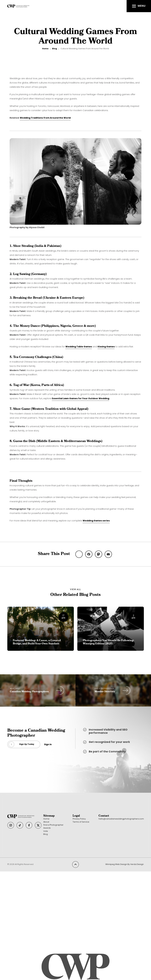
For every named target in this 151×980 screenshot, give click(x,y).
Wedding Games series (96, 521)
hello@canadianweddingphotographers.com (121, 819)
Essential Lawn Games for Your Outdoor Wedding (81, 399)
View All (75, 589)
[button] (139, 6)
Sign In (48, 745)
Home (45, 49)
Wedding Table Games (79, 347)
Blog (55, 49)
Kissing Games (106, 347)
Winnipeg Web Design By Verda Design (125, 864)
